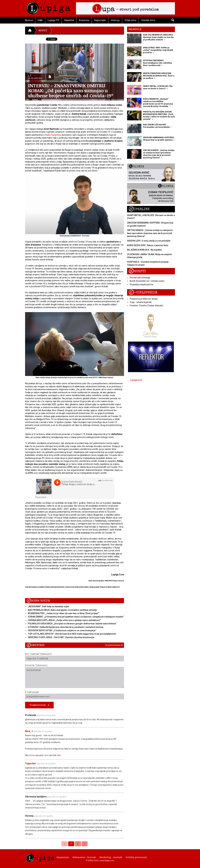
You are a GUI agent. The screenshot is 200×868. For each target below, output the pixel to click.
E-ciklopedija (143, 292)
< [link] (64, 844)
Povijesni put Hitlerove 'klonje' (144, 299)
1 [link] (71, 844)
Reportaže (100, 20)
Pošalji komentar (39, 705)
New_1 (29, 731)
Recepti (137, 271)
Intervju (115, 20)
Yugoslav (30, 763)
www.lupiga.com (107, 860)
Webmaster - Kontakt (84, 857)
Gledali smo (148, 20)
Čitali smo (130, 20)
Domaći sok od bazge (140, 278)
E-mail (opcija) (75, 695)
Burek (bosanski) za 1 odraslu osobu (147, 281)
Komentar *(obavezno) (75, 676)
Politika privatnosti (136, 857)
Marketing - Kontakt (111, 857)
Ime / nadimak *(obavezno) (75, 657)
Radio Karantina (53, 135)
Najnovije (135, 29)
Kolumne (84, 20)
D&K (40, 20)
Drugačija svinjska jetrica (141, 284)
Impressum (63, 857)
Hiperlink (69, 20)
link (59, 755)
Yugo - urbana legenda (141, 302)
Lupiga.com (136, 380)
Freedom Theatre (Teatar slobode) (146, 306)
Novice (29, 20)
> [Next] (85, 844)
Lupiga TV (53, 20)
